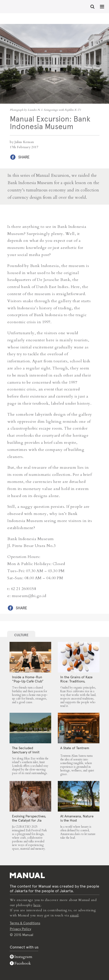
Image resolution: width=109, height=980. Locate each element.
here (37, 905)
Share (24, 157)
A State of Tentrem (75, 748)
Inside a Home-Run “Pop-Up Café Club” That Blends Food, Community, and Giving (30, 683)
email (74, 915)
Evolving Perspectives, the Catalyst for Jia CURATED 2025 (29, 820)
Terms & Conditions (25, 923)
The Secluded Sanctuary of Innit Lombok (26, 752)
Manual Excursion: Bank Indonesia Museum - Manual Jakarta (20, 6)
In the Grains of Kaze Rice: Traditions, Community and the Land (76, 683)
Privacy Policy (20, 929)
